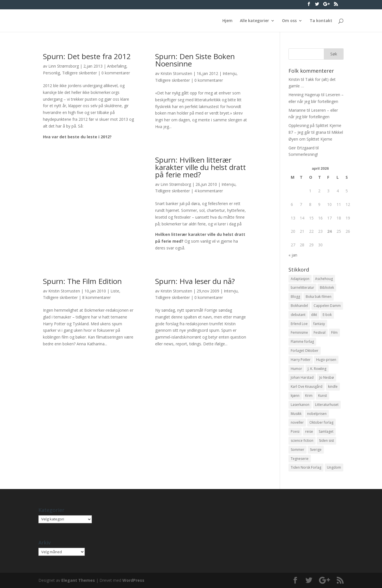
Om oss (289, 21)
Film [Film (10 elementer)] (334, 332)
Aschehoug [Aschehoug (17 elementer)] (324, 279)
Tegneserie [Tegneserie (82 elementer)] (300, 459)
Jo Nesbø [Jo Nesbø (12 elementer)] (327, 377)
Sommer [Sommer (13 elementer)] (298, 450)
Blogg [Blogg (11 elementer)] (295, 297)
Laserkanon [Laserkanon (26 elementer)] (300, 405)
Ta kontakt (321, 21)
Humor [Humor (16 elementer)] (296, 369)
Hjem (227, 21)
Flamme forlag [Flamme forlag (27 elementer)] (302, 342)
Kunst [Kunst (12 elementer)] (323, 396)
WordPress (133, 580)
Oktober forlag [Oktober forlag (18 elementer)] (321, 422)
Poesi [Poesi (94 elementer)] (295, 431)
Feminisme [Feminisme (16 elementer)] (299, 332)
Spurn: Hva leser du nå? (195, 281)
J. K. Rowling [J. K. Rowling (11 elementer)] (317, 369)
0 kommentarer (116, 73)
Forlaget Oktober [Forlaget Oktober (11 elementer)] (305, 351)
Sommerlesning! (303, 154)
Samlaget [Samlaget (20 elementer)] (326, 431)
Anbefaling (117, 66)
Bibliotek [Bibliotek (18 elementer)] (327, 287)
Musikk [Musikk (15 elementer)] (296, 414)
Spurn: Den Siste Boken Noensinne (195, 60)
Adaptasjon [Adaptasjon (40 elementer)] (300, 279)
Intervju (230, 73)
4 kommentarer (209, 191)
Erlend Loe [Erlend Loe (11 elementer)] (299, 324)
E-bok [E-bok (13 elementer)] (327, 315)
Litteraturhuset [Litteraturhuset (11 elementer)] (327, 405)
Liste (115, 291)
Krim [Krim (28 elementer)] (309, 396)
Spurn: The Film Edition (82, 281)
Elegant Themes (78, 580)
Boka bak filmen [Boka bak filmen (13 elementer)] (319, 297)
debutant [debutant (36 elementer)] (298, 315)
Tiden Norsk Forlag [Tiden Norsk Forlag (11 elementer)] (306, 467)
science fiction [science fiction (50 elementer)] (302, 441)
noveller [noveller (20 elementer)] (297, 422)
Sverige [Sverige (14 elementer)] (316, 450)
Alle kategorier (254, 21)
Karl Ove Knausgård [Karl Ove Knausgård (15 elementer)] (307, 386)
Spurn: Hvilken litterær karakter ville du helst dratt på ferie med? (200, 167)
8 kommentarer (96, 297)
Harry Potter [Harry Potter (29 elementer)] (301, 360)
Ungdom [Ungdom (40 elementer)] (334, 467)
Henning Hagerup (304, 95)
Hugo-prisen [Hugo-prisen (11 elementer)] (326, 360)
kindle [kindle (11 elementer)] (333, 386)
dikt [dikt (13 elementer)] (314, 315)
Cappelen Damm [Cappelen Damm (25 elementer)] (327, 306)
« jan (293, 255)
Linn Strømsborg (64, 66)
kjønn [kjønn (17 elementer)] (295, 396)
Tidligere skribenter (80, 73)
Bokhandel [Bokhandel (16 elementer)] (299, 306)
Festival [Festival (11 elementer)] (320, 332)
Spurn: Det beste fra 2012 (87, 56)
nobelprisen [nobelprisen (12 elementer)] (317, 414)
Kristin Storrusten (176, 73)
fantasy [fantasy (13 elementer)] (319, 324)
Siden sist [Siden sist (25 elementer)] (326, 441)
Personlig (51, 73)
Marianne (297, 110)
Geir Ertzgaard (301, 148)
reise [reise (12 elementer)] (309, 431)
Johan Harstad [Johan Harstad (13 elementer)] (302, 377)
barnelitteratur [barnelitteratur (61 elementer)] (302, 287)
